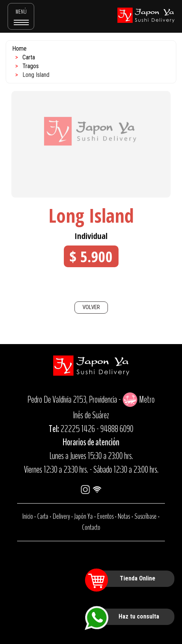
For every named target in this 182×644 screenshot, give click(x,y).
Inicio (28, 516)
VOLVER (91, 307)
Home (19, 49)
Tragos (31, 66)
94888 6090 (117, 429)
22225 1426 (78, 429)
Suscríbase (146, 516)
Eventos (105, 516)
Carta (29, 57)
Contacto (91, 527)
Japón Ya (83, 516)
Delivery (61, 516)
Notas (124, 516)
